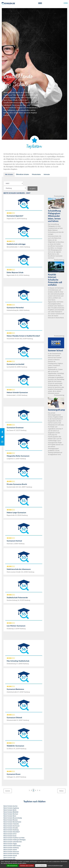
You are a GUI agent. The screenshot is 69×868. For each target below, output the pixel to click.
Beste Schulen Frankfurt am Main (14, 838)
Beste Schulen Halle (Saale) (12, 846)
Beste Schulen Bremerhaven (12, 822)
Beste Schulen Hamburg (11, 848)
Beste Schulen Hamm (10, 850)
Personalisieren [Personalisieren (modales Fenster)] (41, 866)
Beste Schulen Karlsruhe (11, 853)
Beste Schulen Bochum (11, 814)
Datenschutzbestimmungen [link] (55, 866)
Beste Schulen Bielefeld (11, 812)
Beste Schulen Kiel (9, 857)
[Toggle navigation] (40, 3)
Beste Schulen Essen (10, 836)
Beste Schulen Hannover (11, 851)
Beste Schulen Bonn (10, 816)
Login (66, 3)
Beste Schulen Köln (10, 859)
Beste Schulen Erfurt (10, 834)
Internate (47, 174)
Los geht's (33, 188)
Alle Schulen (9, 174)
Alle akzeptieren (12, 866)
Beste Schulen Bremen (11, 820)
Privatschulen (36, 174)
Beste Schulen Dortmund (11, 826)
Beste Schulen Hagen (10, 844)
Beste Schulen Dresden (11, 828)
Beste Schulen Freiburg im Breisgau (15, 840)
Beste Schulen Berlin (10, 810)
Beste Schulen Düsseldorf (12, 832)
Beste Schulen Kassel (10, 855)
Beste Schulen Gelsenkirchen (13, 842)
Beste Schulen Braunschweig (13, 818)
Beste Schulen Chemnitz (11, 824)
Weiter (61, 791)
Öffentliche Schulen (23, 174)
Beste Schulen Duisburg (11, 830)
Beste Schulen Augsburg (11, 808)
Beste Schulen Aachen (10, 806)
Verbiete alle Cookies (27, 866)
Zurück (8, 791)
